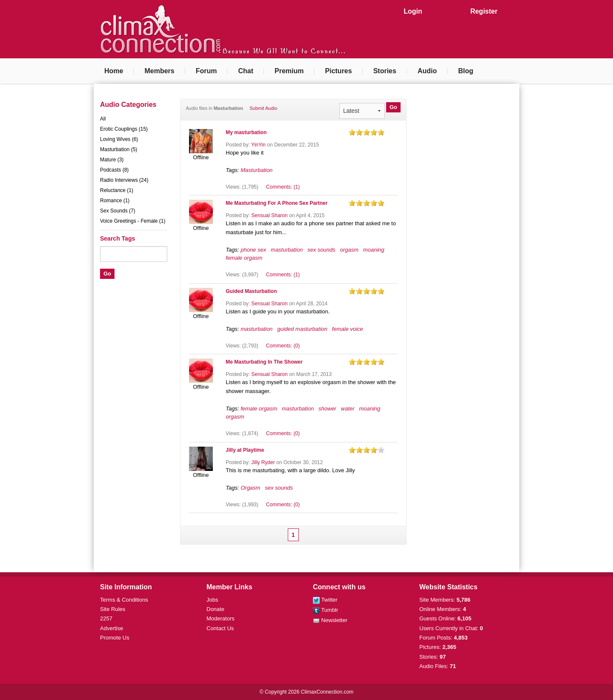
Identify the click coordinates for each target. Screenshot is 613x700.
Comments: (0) (283, 346)
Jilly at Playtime (245, 450)
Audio (427, 71)
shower (327, 409)
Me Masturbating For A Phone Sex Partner (276, 203)
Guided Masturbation (251, 291)
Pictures (339, 71)
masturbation (287, 250)
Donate (215, 609)
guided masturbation (302, 329)
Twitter (325, 600)
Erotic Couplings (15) (124, 129)
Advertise (112, 628)
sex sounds (321, 250)
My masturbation (246, 132)
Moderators (221, 618)
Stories (385, 71)
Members (159, 71)
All (103, 119)
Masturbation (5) (119, 149)
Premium (289, 71)
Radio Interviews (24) (124, 180)
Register (484, 11)
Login (413, 11)
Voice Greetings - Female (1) (133, 221)
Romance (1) (115, 201)
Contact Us (220, 628)
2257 (106, 618)
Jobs (212, 600)
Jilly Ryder (263, 462)
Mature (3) (112, 160)
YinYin (258, 145)
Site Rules (113, 609)
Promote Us (115, 638)
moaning (374, 250)
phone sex (253, 250)
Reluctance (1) (117, 190)
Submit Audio (263, 108)
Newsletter (330, 620)
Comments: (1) (283, 187)
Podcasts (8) (114, 170)
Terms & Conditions (124, 600)
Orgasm (250, 488)
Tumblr (325, 610)
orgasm (349, 250)
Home (114, 71)
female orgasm (244, 258)
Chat (246, 71)
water (348, 409)
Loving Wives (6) (119, 139)
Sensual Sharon (269, 215)
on (352, 132)
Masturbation (256, 170)
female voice (348, 329)
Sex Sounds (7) (118, 211)
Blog (466, 71)
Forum (206, 71)
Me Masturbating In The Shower (264, 362)
